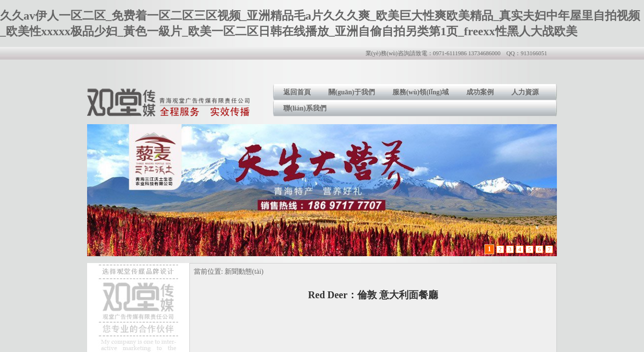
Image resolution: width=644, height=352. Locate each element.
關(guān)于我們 (352, 92)
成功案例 (480, 92)
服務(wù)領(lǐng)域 (421, 92)
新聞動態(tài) (244, 272)
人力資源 (525, 92)
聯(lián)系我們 (305, 108)
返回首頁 (297, 92)
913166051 (534, 53)
